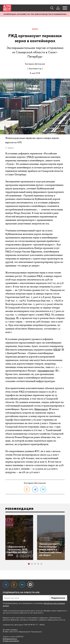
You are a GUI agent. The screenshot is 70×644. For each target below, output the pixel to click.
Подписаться (58, 598)
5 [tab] (41, 564)
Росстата (12, 318)
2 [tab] (32, 564)
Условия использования (11, 641)
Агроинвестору (48, 371)
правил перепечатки (59, 611)
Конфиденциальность (10, 639)
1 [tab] (29, 564)
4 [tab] (38, 564)
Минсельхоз (43, 409)
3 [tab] (35, 564)
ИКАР (59, 350)
